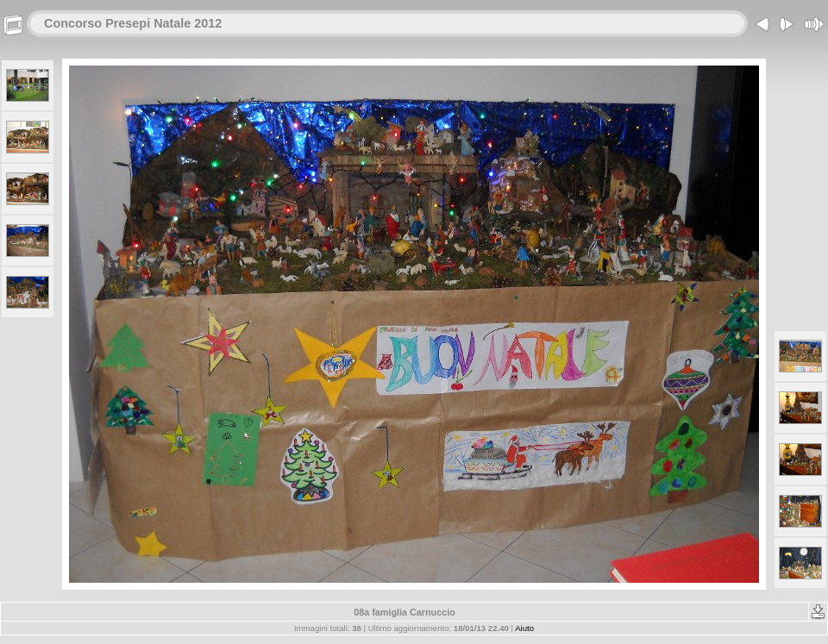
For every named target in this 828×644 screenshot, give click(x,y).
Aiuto (524, 628)
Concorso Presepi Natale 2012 (133, 23)
